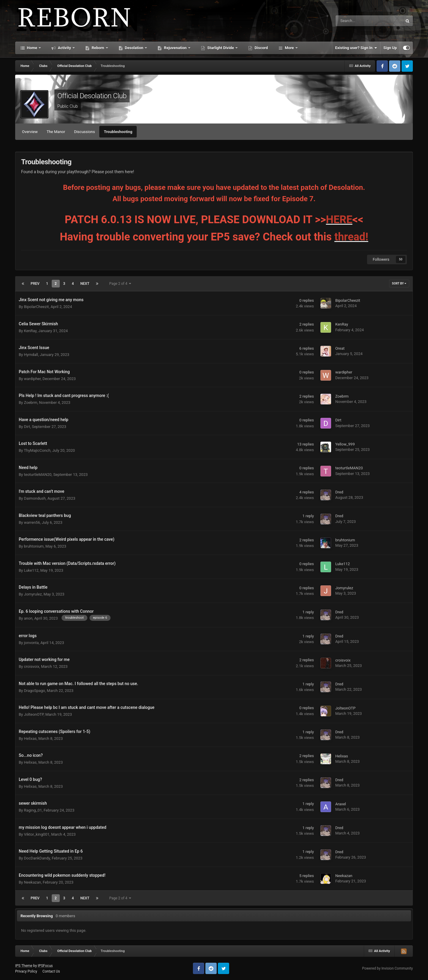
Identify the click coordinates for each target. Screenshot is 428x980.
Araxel (341, 804)
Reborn (98, 48)
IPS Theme (24, 966)
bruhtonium (34, 546)
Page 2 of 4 (120, 284)
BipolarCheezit (36, 307)
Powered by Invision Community (387, 968)
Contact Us (51, 971)
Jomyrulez (33, 594)
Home (32, 48)
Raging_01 (33, 810)
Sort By (399, 283)
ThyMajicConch (37, 450)
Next (85, 284)
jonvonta (31, 643)
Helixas (30, 738)
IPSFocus (45, 966)
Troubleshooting (118, 132)
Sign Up (390, 48)
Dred (339, 492)
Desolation (134, 48)
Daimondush (35, 498)
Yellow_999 (345, 444)
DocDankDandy (37, 858)
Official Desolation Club (92, 96)
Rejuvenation (175, 48)
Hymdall (31, 355)
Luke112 (31, 570)
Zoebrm (30, 403)
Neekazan (32, 882)
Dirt (27, 427)
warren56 (32, 522)
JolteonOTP (34, 714)
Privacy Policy (26, 971)
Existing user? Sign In (356, 48)
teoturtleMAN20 (38, 475)
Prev (35, 284)
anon (28, 618)
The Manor (56, 132)
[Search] (354, 21)
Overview (30, 132)
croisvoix (32, 666)
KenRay (30, 331)
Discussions (84, 132)
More (289, 48)
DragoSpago (34, 691)
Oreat (340, 348)
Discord (261, 48)
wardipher (32, 379)
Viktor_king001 (37, 834)
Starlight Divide (221, 48)
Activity (64, 48)
